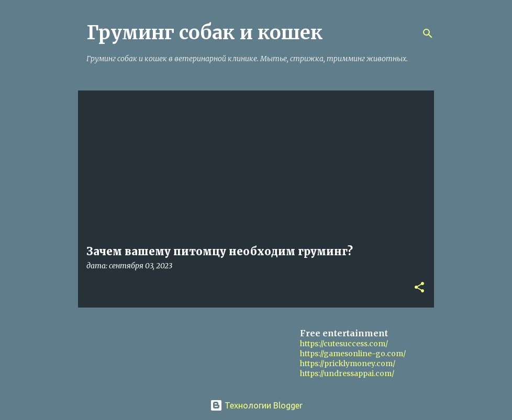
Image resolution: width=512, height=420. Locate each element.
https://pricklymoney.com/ (348, 364)
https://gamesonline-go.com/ (353, 354)
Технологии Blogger (256, 405)
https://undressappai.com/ (347, 373)
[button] (419, 288)
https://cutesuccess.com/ (344, 344)
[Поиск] (428, 33)
